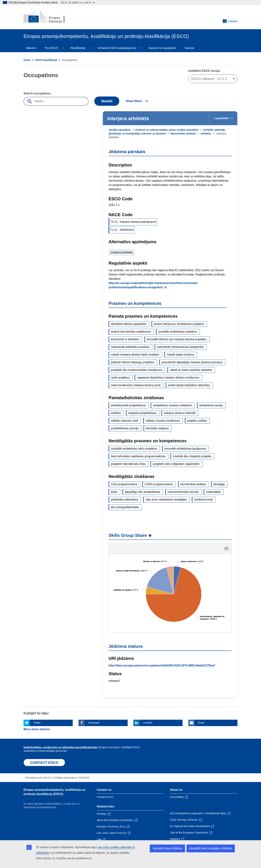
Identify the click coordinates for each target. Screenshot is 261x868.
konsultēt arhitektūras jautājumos (185, 449)
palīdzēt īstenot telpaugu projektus (133, 362)
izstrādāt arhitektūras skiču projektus (134, 449)
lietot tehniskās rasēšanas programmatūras (138, 456)
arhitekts (206, 134)
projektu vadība (197, 421)
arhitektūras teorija (211, 405)
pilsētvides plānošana (125, 500)
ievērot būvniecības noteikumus (131, 332)
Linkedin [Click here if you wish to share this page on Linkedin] (148, 684)
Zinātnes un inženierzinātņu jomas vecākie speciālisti (167, 130)
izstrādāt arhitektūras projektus (178, 332)
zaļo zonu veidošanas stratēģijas (166, 500)
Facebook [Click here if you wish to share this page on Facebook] (94, 684)
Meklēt (107, 101)
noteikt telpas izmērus (181, 355)
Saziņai (189, 48)
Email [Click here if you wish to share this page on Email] (201, 684)
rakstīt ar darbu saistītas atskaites (191, 370)
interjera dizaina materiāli (180, 413)
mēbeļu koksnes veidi (125, 421)
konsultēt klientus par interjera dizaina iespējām (177, 339)
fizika (114, 492)
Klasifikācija (78, 48)
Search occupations (37, 93)
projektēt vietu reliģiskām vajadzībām (176, 464)
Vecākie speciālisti (120, 130)
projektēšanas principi (125, 428)
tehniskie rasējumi (157, 428)
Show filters (134, 101)
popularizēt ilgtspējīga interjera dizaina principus (192, 362)
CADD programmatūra (159, 484)
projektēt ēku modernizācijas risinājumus (137, 370)
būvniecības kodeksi (193, 484)
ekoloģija (219, 484)
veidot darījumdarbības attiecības (189, 385)
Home (27, 60)
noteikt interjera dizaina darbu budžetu (135, 355)
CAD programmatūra (124, 484)
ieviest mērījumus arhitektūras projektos (179, 324)
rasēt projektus (120, 378)
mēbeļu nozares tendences (163, 421)
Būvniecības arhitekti (183, 134)
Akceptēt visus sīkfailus (167, 848)
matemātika (213, 492)
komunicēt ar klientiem (125, 339)
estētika (116, 413)
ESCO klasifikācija (46, 60)
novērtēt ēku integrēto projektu (192, 456)
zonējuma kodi (203, 500)
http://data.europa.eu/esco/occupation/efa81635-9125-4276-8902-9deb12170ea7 (162, 626)
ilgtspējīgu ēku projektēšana (142, 492)
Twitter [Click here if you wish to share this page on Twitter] (37, 684)
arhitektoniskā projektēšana (128, 405)
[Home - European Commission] (49, 17)
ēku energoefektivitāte (125, 507)
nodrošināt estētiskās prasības (130, 347)
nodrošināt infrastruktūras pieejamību (180, 347)
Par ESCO (52, 48)
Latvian (230, 21)
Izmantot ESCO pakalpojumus (117, 48)
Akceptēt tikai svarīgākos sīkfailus (211, 848)
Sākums (31, 48)
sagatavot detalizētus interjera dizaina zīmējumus (168, 378)
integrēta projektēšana (142, 413)
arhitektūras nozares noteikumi (172, 405)
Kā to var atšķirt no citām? (78, 2)
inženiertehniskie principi (183, 492)
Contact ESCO (105, 758)
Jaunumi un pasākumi (162, 48)
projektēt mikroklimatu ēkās (128, 464)
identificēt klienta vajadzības (129, 324)
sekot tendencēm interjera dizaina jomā (136, 385)
